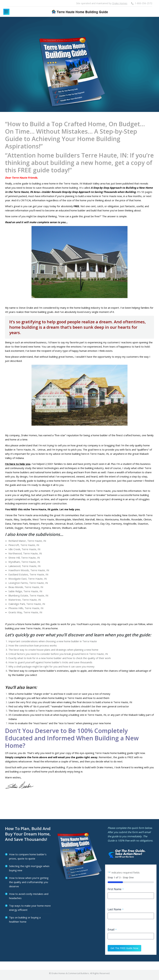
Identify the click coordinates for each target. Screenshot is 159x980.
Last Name (116, 909)
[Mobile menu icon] (6, 12)
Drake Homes (120, 3)
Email (112, 930)
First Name (116, 889)
